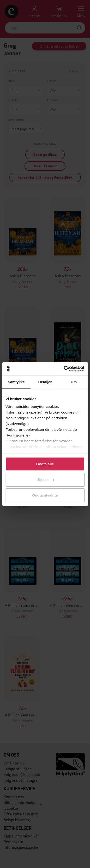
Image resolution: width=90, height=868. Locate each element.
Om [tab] (74, 382)
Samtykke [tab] (16, 382)
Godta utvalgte (45, 495)
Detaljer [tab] (45, 382)
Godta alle (45, 464)
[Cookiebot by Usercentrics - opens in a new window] (64, 369)
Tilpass (45, 479)
